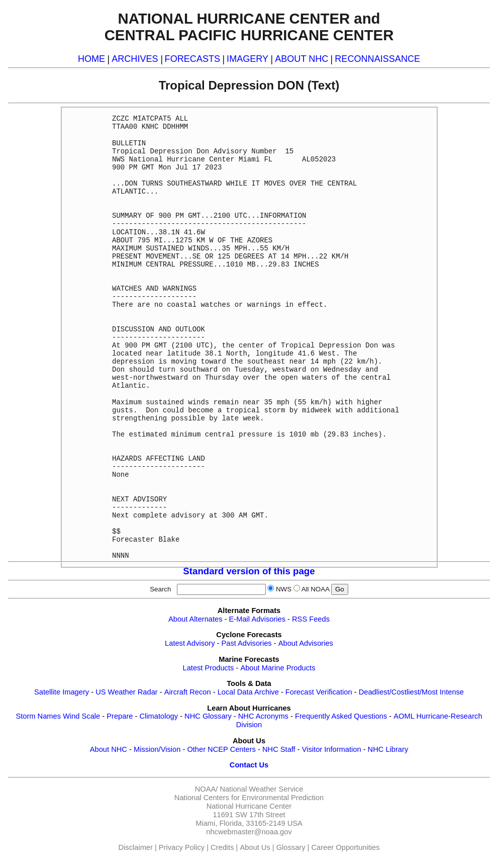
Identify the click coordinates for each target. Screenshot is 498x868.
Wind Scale (81, 716)
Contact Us (249, 765)
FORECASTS (193, 59)
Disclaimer (136, 847)
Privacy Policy (182, 847)
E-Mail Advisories (257, 619)
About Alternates (195, 619)
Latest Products (209, 668)
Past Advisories (247, 643)
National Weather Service (261, 789)
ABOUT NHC (302, 59)
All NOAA (316, 589)
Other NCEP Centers (221, 749)
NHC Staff (279, 749)
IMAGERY (247, 59)
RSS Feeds (311, 619)
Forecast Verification (319, 692)
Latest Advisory (190, 643)
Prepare (120, 716)
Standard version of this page (249, 571)
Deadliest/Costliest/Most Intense (411, 692)
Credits (222, 847)
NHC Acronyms (263, 716)
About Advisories (306, 643)
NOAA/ (207, 789)
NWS (284, 589)
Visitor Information (332, 749)
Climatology (159, 716)
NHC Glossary (208, 716)
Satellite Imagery (62, 692)
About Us (255, 847)
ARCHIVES (135, 59)
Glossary (291, 847)
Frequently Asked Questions (341, 716)
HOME (91, 59)
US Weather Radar (127, 692)
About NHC (109, 749)
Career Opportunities (345, 847)
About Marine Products (278, 668)
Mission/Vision (157, 749)
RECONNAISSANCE (377, 59)
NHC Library (388, 749)
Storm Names (38, 716)
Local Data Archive (248, 692)
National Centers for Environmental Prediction (249, 798)
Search (162, 589)
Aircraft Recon (188, 692)
